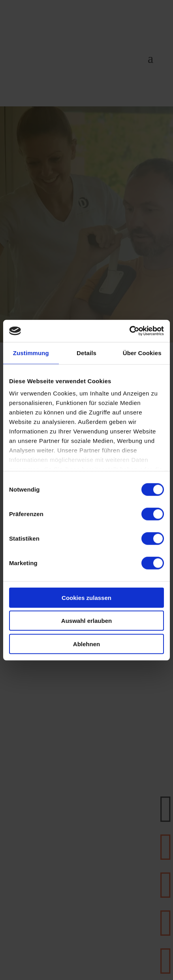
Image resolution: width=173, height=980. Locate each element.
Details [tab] (86, 353)
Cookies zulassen (86, 597)
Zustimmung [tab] (31, 353)
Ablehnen (86, 644)
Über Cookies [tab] (142, 353)
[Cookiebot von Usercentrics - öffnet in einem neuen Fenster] (129, 331)
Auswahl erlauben (86, 621)
